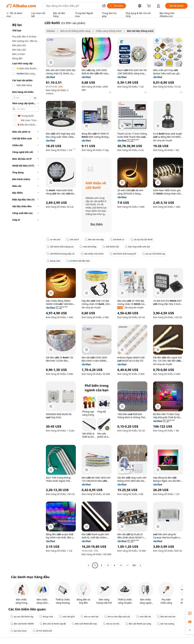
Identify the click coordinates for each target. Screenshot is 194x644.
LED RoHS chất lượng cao (60, 247)
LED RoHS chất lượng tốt (123, 254)
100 (134, 565)
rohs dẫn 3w (144, 617)
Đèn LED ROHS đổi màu (84, 624)
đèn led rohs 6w (166, 617)
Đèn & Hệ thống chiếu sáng (75, 31)
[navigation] (25, 294)
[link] (190, 613)
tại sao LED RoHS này (154, 254)
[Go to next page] (140, 565)
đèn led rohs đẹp (94, 240)
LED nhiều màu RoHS (92, 254)
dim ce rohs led (89, 617)
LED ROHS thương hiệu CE (61, 254)
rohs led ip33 (67, 617)
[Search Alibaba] (73, 6)
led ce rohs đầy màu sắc (117, 617)
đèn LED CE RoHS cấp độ (53, 624)
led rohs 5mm (19, 631)
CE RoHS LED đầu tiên (78, 261)
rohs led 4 (73, 240)
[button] (104, 6)
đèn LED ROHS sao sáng (138, 624)
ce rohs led (53, 240)
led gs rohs (54, 261)
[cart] (150, 6)
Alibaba (51, 31)
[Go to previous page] (89, 565)
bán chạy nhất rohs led (137, 247)
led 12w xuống (166, 624)
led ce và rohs (111, 624)
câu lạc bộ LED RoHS (142, 240)
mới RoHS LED (111, 247)
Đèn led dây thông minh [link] (140, 31)
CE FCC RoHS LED (42, 631)
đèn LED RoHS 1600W (22, 624)
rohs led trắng (88, 247)
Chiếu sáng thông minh (109, 31)
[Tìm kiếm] (116, 6)
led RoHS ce (117, 240)
